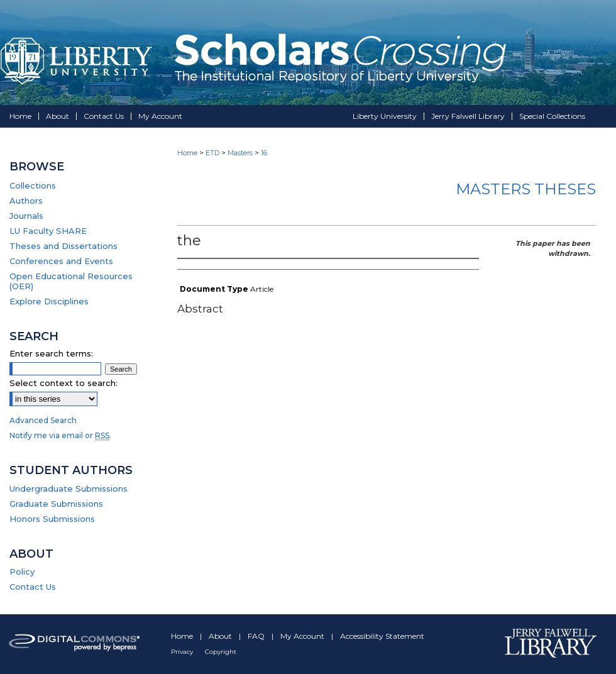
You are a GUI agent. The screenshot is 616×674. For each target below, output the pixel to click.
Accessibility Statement (382, 636)
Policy (22, 572)
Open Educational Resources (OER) (71, 281)
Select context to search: (63, 383)
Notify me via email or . (60, 435)
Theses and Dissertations (63, 246)
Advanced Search (43, 420)
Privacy (183, 652)
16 (264, 153)
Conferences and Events (61, 261)
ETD (212, 153)
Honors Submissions (52, 519)
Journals (26, 216)
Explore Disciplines (49, 301)
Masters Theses (526, 189)
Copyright (221, 652)
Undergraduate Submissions (69, 489)
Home (187, 153)
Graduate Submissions (56, 504)
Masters (240, 153)
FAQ (257, 636)
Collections (33, 185)
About (221, 636)
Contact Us (33, 587)
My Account (303, 636)
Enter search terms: (51, 353)
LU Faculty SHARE (48, 231)
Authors (26, 201)
